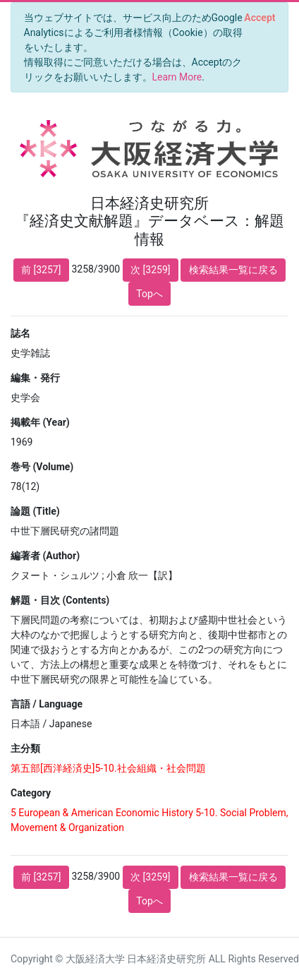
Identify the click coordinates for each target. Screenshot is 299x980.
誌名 (20, 333)
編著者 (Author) (45, 556)
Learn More (177, 77)
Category (31, 793)
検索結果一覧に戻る (233, 270)
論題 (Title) (35, 511)
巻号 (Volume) (42, 467)
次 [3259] (150, 270)
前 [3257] (41, 270)
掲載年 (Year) (40, 422)
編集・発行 (35, 378)
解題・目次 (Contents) (60, 600)
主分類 (25, 748)
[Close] (260, 18)
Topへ (149, 294)
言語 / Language (47, 704)
